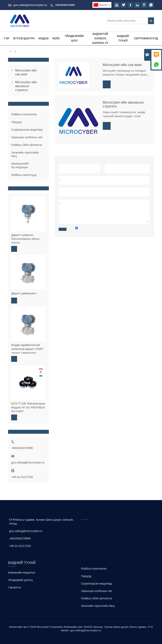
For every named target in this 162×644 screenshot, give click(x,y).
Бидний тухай (123, 38)
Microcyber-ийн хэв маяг (26, 72)
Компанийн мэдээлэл (22, 573)
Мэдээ (43, 38)
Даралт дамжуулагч (24, 293)
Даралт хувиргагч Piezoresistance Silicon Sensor (25, 239)
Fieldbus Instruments (24, 114)
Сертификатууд (146, 38)
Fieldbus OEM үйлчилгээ (27, 145)
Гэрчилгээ (14, 587)
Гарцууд (16, 122)
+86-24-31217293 (22, 477)
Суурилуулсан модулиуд (27, 130)
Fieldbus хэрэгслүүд (24, 175)
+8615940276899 (65, 5)
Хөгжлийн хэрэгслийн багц (98, 606)
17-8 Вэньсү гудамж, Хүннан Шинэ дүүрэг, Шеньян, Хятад (41, 522)
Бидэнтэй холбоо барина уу (100, 38)
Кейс (56, 38)
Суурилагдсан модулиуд (96, 583)
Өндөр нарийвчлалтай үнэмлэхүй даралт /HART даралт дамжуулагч (27, 349)
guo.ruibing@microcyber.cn (30, 5)
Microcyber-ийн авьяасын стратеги (26, 86)
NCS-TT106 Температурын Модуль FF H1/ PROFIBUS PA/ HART (28, 407)
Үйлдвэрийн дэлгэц (20, 580)
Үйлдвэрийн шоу (74, 38)
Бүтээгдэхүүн (24, 38)
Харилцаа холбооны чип (27, 137)
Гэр (7, 38)
